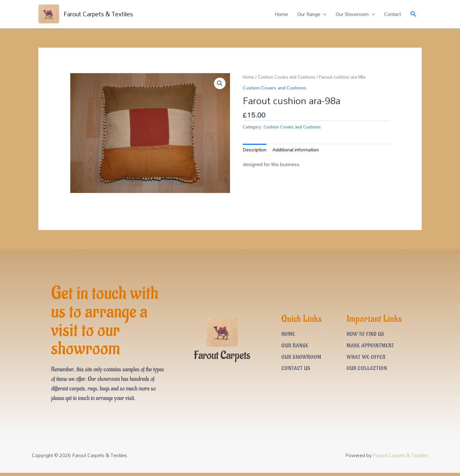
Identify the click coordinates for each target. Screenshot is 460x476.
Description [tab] (255, 150)
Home (281, 14)
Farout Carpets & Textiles (101, 14)
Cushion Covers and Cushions (290, 77)
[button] (219, 84)
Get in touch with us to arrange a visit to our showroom (107, 323)
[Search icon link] (414, 14)
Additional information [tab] (297, 150)
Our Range (312, 14)
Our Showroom (355, 14)
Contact (393, 14)
